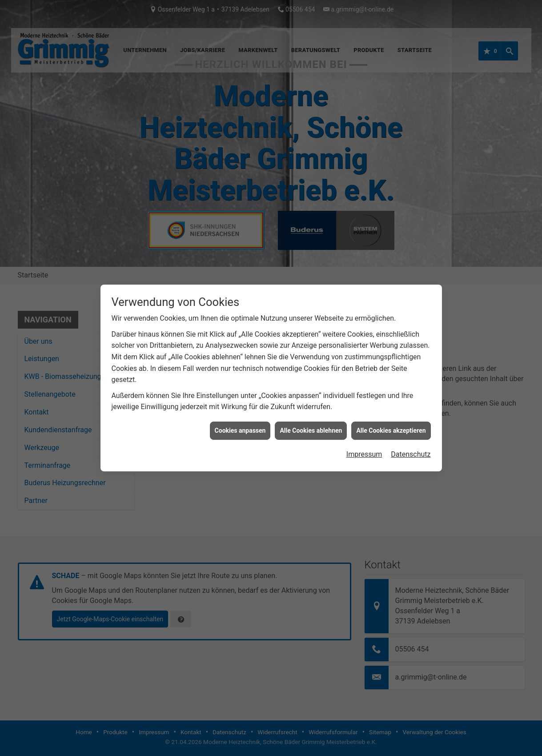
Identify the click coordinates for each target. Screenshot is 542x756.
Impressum (364, 438)
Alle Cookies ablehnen (311, 414)
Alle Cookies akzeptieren (391, 414)
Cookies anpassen (240, 414)
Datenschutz (411, 438)
